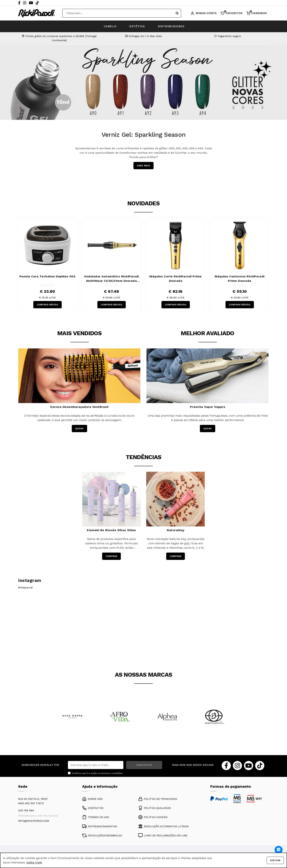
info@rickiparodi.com (33, 821)
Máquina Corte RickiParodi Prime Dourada (176, 279)
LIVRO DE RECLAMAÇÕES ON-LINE (163, 835)
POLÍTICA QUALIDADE (155, 808)
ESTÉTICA (137, 26)
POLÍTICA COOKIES (153, 817)
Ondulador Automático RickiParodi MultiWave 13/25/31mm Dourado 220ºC (111, 279)
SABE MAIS (143, 166)
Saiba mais (34, 862)
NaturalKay (176, 530)
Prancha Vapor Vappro (208, 407)
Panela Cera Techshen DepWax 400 (47, 276)
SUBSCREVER (144, 765)
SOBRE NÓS (92, 799)
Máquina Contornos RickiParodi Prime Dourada (240, 279)
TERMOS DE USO (96, 817)
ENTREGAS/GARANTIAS (100, 826)
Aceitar (275, 860)
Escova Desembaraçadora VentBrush (79, 407)
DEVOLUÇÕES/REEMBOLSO (102, 835)
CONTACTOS (93, 808)
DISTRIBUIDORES (171, 26)
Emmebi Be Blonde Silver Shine (111, 530)
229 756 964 (26, 810)
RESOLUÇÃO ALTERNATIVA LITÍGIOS (163, 826)
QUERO (79, 429)
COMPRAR (111, 556)
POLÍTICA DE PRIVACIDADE (158, 799)
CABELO (110, 26)
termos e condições (112, 773)
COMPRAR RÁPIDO (47, 305)
